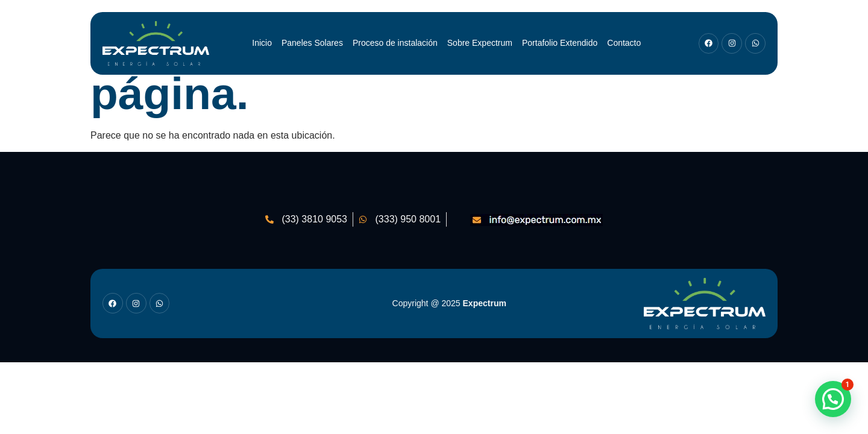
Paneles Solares (312, 43)
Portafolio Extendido (560, 43)
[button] (833, 399)
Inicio (262, 43)
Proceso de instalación (395, 43)
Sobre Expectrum (480, 43)
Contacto (624, 43)
